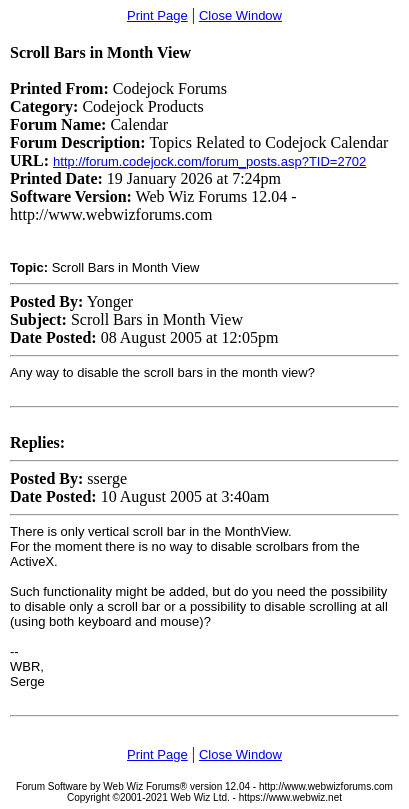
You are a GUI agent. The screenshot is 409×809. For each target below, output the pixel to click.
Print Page (157, 15)
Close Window (240, 15)
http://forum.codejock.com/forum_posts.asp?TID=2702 (209, 161)
